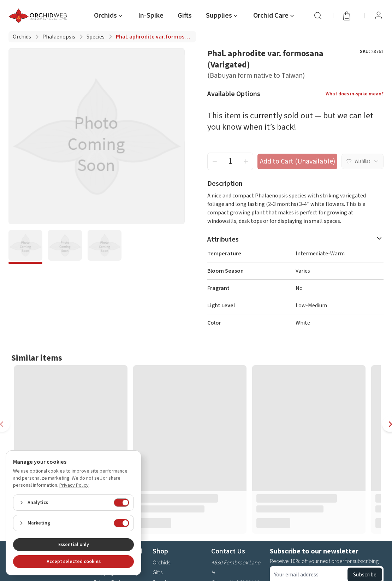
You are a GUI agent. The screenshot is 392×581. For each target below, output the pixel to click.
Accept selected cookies (74, 562)
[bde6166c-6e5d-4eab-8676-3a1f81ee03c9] (65, 247)
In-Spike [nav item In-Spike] (151, 16)
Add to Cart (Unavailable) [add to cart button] (298, 161)
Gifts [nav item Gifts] (185, 16)
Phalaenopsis (59, 37)
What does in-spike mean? (355, 94)
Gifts (158, 573)
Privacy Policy (74, 485)
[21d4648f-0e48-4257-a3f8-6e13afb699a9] (25, 247)
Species (96, 37)
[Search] (318, 16)
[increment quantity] (246, 161)
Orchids (22, 37)
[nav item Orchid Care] (274, 16)
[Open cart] (349, 16)
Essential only (74, 545)
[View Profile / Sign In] (379, 16)
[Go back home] (39, 16)
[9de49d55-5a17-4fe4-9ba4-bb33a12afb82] (105, 247)
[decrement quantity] (215, 161)
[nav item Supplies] (222, 16)
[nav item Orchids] (109, 16)
